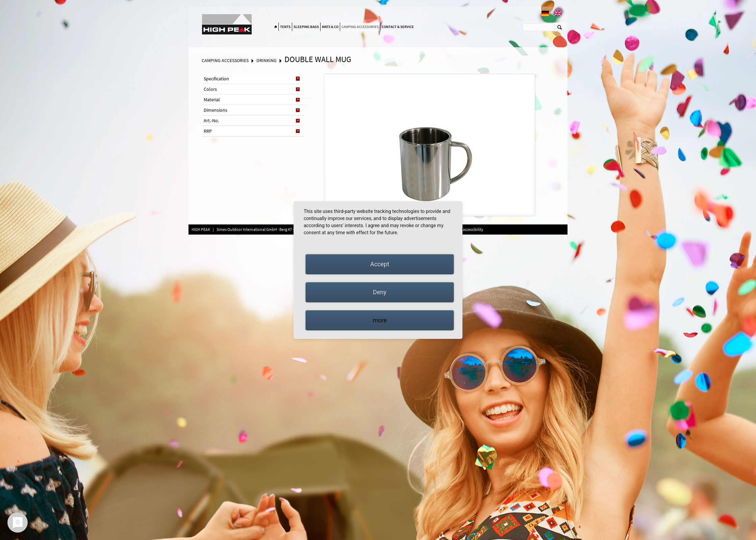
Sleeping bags (306, 27)
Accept (380, 264)
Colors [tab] (210, 89)
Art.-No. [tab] (211, 120)
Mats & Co (330, 27)
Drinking (267, 60)
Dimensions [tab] (216, 110)
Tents (285, 27)
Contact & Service (398, 27)
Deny (380, 292)
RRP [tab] (208, 131)
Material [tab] (212, 100)
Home (276, 27)
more (380, 320)
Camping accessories (360, 27)
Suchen (560, 27)
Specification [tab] (216, 79)
